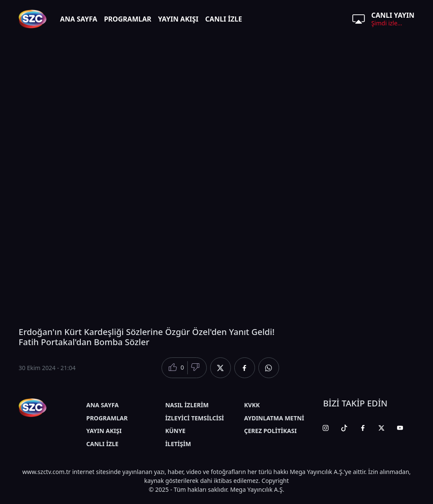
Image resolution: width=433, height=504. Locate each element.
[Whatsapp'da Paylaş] (269, 368)
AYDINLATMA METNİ (274, 418)
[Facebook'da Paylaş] (245, 368)
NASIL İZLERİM (187, 405)
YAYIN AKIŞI (178, 19)
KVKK (252, 405)
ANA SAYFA (79, 19)
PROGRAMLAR (128, 19)
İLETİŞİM (178, 444)
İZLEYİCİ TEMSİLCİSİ (195, 418)
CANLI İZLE (223, 19)
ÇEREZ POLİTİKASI (270, 431)
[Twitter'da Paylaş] (221, 368)
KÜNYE (175, 431)
